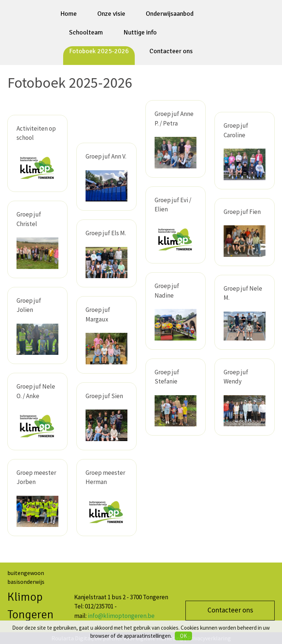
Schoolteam (86, 32)
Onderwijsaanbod (170, 14)
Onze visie (111, 14)
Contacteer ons (171, 51)
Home (68, 14)
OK (183, 636)
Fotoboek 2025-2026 (99, 51)
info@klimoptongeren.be (121, 616)
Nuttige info (140, 32)
